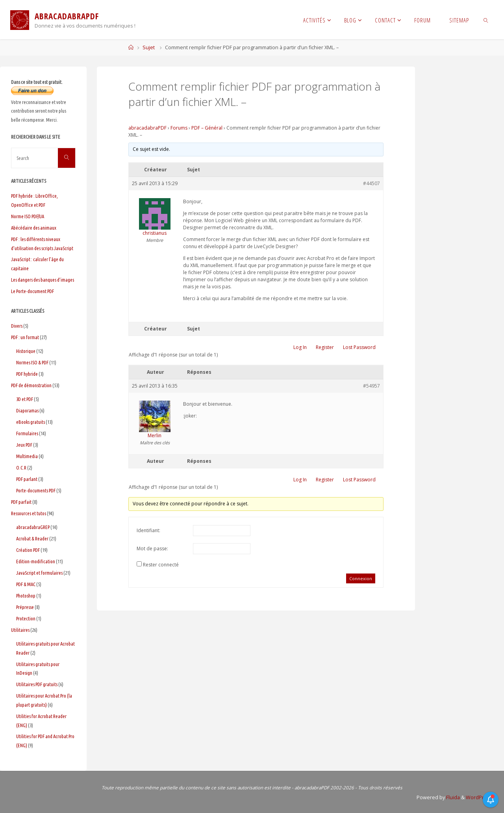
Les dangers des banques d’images (43, 280)
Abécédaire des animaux (34, 228)
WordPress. (479, 797)
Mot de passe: (152, 548)
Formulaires (27, 433)
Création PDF (28, 550)
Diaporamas (27, 410)
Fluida (452, 797)
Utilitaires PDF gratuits (37, 684)
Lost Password (359, 347)
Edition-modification (36, 561)
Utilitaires (20, 630)
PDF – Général (207, 128)
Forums (179, 128)
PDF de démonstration (31, 385)
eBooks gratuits (31, 422)
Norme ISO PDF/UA (28, 216)
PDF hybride (27, 374)
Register (325, 347)
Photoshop (26, 596)
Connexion (361, 578)
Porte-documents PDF (36, 490)
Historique (26, 351)
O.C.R (21, 468)
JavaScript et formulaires (39, 573)
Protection (26, 618)
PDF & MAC (26, 584)
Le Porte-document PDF (32, 291)
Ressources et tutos (29, 513)
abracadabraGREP (33, 527)
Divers (17, 326)
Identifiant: (148, 530)
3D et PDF (25, 399)
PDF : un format (25, 337)
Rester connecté (161, 565)
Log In (300, 347)
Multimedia (27, 456)
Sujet (149, 47)
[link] (486, 20)
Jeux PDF (24, 445)
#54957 (372, 386)
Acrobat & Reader (32, 538)
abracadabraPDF (147, 128)
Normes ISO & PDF (32, 362)
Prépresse (25, 607)
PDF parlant (27, 479)
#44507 (372, 183)
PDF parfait (21, 502)
